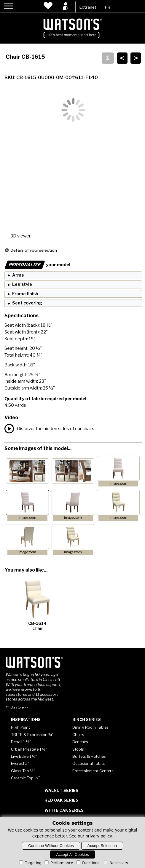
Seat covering (27, 303)
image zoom (118, 484)
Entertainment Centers (93, 771)
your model (37, 265)
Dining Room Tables (90, 727)
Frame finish (25, 294)
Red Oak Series (61, 800)
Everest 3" (20, 763)
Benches (80, 742)
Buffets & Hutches (89, 756)
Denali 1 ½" (21, 742)
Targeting (30, 863)
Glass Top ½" (23, 771)
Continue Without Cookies (51, 846)
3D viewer (20, 236)
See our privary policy (91, 836)
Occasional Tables (89, 763)
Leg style (22, 284)
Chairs (78, 735)
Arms (18, 275)
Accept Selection (102, 846)
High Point (20, 727)
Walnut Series (61, 790)
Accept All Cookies (72, 855)
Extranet (88, 7)
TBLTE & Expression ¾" (32, 735)
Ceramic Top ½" (25, 778)
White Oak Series (64, 810)
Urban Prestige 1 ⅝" (29, 749)
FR (107, 7)
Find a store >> (17, 707)
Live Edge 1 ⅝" (24, 756)
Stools (78, 749)
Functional (88, 863)
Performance (58, 863)
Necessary (115, 863)
